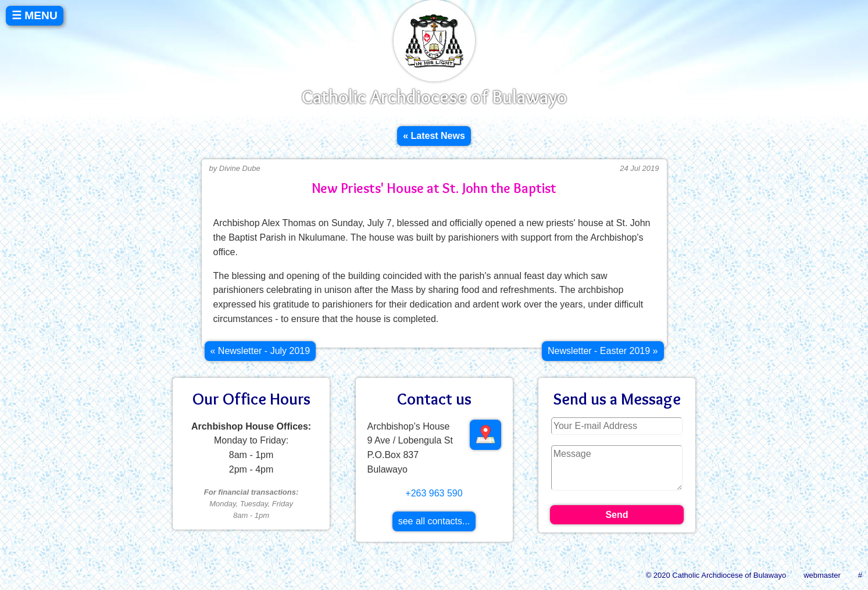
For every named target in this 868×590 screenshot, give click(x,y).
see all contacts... (434, 521)
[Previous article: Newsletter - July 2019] (260, 351)
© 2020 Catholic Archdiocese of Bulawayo (716, 575)
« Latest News (434, 136)
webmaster (822, 575)
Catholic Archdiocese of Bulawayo (434, 97)
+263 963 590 (434, 493)
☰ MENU (35, 15)
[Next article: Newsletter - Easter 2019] (603, 351)
